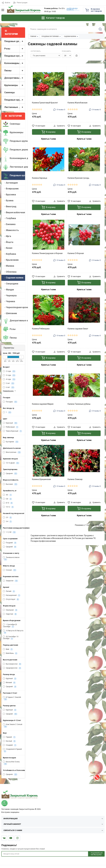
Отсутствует (11, 599)
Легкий (9, 591)
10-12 (8, 507)
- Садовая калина (13, 278)
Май (8, 649)
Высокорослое (12, 664)
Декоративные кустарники (15, 78)
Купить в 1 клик (49, 139)
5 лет (9, 383)
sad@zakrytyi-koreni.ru (72, 9)
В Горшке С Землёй (12, 698)
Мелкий (9, 683)
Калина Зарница (40, 178)
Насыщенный (12, 595)
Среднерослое (12, 668)
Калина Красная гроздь (78, 178)
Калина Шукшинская (41, 479)
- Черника (9, 301)
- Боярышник (11, 189)
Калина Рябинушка (41, 329)
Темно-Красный (12, 431)
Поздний (10, 543)
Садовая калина (70, 36)
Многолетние (12, 452)
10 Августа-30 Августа (13, 632)
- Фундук (8, 290)
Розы (15, 49)
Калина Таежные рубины (79, 404)
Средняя (10, 474)
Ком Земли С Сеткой (13, 726)
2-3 (7, 518)
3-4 (7, 522)
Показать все (10, 391)
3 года (9, 375)
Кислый (9, 741)
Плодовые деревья (15, 41)
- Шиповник (10, 313)
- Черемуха (10, 296)
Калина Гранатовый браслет (45, 103)
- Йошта (8, 242)
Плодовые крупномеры (15, 100)
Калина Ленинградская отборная (47, 253)
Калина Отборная (76, 253)
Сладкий (10, 745)
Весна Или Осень (11, 763)
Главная (33, 36)
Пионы (15, 71)
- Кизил (8, 248)
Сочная (10, 570)
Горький (9, 737)
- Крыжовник (11, 260)
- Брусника (9, 195)
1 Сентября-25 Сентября (10, 626)
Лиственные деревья (15, 107)
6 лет (9, 387)
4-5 (7, 495)
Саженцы (10, 92)
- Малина (8, 266)
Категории (13, 116)
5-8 (7, 499)
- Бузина (8, 201)
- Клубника (9, 254)
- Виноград (10, 206)
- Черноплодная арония (14, 307)
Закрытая (10, 581)
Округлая (10, 614)
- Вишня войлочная (14, 212)
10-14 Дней (11, 463)
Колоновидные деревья (15, 63)
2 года (9, 371)
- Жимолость (11, 230)
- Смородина (11, 284)
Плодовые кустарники (15, 56)
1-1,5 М (9, 532)
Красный (10, 423)
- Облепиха (10, 272)
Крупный (10, 679)
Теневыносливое (11, 559)
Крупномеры (15, 85)
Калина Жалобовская (77, 103)
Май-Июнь (10, 653)
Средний (10, 547)
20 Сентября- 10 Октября (11, 638)
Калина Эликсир (75, 479)
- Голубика (9, 218)
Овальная (10, 610)
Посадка (10, 402)
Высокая (10, 484)
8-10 (8, 503)
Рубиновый (11, 427)
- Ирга (7, 236)
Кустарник (11, 442)
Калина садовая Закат (78, 329)
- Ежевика (9, 224)
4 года (9, 379)
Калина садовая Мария (43, 404)
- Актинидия (10, 183)
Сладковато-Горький (12, 750)
